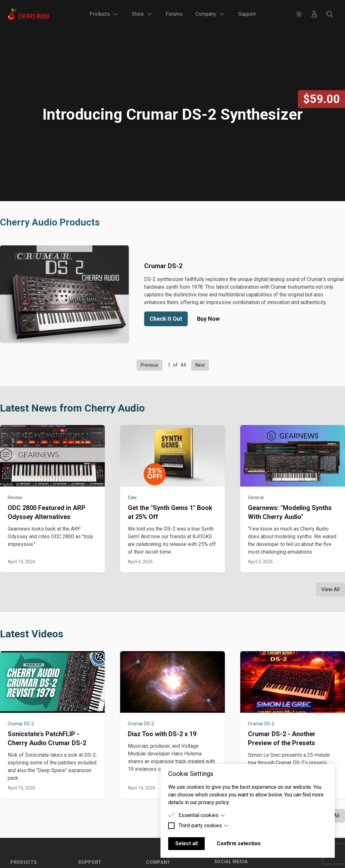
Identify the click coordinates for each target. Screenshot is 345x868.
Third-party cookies (204, 825)
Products (24, 862)
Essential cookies (202, 815)
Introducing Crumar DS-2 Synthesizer (172, 114)
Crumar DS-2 (21, 724)
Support (247, 14)
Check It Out (166, 319)
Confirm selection (239, 843)
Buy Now (208, 319)
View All (330, 589)
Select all (186, 843)
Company (158, 862)
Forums (174, 14)
